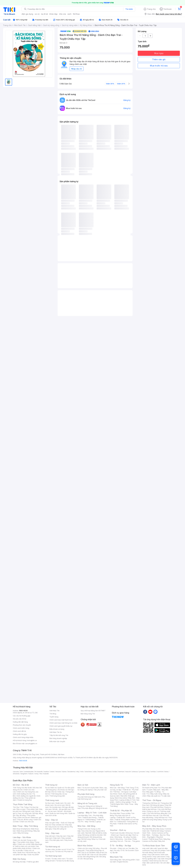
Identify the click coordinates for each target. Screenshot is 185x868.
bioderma (71, 772)
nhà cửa (63, 14)
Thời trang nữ (51, 785)
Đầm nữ (54, 788)
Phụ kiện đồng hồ (88, 808)
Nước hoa (21, 852)
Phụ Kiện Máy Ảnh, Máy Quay (153, 829)
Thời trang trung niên (57, 796)
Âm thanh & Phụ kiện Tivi (151, 788)
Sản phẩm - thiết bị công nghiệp (125, 801)
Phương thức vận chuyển (22, 725)
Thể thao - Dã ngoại (121, 792)
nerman (121, 772)
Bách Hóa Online (85, 846)
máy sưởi (146, 848)
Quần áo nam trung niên (59, 813)
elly (78, 772)
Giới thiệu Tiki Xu (56, 732)
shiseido (16, 774)
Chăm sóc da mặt (19, 840)
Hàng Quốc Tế (116, 785)
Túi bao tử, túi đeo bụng (65, 861)
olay (148, 772)
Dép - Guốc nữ (61, 823)
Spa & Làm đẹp (126, 835)
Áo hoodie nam (55, 807)
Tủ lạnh (149, 790)
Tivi (148, 794)
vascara (16, 772)
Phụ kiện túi (68, 851)
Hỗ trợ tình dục (31, 852)
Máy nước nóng (156, 794)
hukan (31, 774)
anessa (135, 772)
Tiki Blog (53, 714)
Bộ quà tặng (88, 859)
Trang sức (81, 806)
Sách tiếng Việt (115, 860)
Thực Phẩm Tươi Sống (23, 804)
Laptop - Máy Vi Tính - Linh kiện (92, 813)
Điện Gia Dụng (19, 859)
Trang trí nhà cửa (84, 829)
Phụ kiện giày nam (56, 840)
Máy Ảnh (162, 841)
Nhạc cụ (95, 839)
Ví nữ (69, 849)
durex (64, 772)
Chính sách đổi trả (19, 731)
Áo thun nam (50, 803)
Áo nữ (47, 788)
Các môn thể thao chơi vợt (157, 814)
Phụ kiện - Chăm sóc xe (119, 848)
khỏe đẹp (54, 14)
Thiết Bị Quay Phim (155, 839)
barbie (46, 772)
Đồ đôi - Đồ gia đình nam (62, 809)
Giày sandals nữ (58, 825)
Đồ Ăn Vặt (86, 855)
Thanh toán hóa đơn (117, 833)
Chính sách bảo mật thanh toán (61, 720)
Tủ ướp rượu (166, 796)
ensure (58, 772)
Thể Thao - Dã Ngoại (152, 800)
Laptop (98, 822)
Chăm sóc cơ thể (24, 844)
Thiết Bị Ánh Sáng (157, 831)
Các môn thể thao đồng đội (157, 813)
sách (69, 14)
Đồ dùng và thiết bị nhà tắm (93, 835)
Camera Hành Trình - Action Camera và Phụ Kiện (156, 833)
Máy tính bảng (23, 833)
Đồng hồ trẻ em (102, 808)
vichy (36, 774)
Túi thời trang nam (53, 856)
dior (22, 772)
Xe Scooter (130, 850)
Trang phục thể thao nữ (151, 803)
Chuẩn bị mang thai (25, 800)
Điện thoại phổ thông (25, 831)
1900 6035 (23, 761)
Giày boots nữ (54, 827)
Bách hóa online (121, 798)
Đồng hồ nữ (91, 806)
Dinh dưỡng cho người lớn (26, 796)
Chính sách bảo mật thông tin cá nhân (63, 723)
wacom (128, 772)
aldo (95, 772)
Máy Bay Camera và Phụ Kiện (156, 840)
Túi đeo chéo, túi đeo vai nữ (55, 849)
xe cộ (37, 14)
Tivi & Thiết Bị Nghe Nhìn (123, 803)
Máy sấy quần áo (154, 796)
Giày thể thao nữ (161, 818)
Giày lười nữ (64, 827)
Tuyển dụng (54, 717)
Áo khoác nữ (63, 790)
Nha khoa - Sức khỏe (124, 839)
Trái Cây (16, 807)
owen (52, 772)
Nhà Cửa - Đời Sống (86, 826)
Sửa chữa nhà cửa (88, 831)
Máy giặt (150, 792)
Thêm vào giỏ (159, 59)
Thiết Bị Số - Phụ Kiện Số (121, 811)
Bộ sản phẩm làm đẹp (26, 854)
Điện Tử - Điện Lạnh (151, 785)
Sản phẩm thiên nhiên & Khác (26, 847)
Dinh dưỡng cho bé (24, 794)
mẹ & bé (44, 14)
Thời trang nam (52, 800)
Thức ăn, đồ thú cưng (25, 820)
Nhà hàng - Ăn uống (122, 837)
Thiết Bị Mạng (90, 820)
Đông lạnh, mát (28, 811)
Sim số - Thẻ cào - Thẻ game (129, 841)
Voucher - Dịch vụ (118, 830)
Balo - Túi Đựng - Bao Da (156, 835)
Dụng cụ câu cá (153, 811)
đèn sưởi (153, 848)
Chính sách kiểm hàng (21, 728)
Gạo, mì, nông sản (25, 813)
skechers (88, 772)
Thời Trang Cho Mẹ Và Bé (22, 788)
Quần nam (60, 803)
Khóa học (129, 833)
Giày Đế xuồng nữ (60, 829)
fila (41, 774)
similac (153, 772)
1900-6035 (23, 711)
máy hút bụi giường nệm (156, 858)
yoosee (142, 772)
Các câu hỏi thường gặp (22, 716)
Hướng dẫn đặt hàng (20, 722)
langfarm (24, 774)
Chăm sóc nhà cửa (27, 822)
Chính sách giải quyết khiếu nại (61, 726)
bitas (166, 772)
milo (82, 772)
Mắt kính (98, 797)
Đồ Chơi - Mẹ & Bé (21, 785)
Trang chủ (151, 9)
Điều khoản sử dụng (57, 729)
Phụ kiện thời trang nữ (85, 797)
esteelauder (29, 772)
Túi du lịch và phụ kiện (90, 788)
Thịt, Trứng (24, 807)
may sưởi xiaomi (154, 855)
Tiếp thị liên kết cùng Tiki (59, 735)
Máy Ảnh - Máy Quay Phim (154, 826)
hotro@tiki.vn (32, 740)
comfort (160, 772)
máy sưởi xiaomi (159, 857)
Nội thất (88, 833)
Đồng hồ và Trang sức (87, 803)
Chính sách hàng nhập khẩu (23, 737)
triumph (101, 772)
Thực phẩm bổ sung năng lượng (157, 819)
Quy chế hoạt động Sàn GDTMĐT (93, 711)
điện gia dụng (27, 14)
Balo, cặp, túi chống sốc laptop (92, 789)
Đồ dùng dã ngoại (157, 805)
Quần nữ (61, 788)
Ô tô (123, 850)
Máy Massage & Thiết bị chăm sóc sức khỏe (27, 845)
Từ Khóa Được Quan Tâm (154, 846)
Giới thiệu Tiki (54, 711)
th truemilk (39, 772)
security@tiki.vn (31, 744)
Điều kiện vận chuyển (57, 741)
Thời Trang (130, 788)
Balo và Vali (83, 785)
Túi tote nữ (59, 851)
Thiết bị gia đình (33, 862)
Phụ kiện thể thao (157, 807)
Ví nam (48, 859)
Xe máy (117, 850)
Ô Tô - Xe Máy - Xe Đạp (121, 846)
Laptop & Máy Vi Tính (127, 800)
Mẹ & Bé (124, 796)
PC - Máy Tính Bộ (88, 822)
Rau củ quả (21, 809)
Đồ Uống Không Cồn (91, 857)
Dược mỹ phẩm (33, 855)
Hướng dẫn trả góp (20, 734)
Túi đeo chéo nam (58, 859)
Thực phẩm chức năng (25, 842)
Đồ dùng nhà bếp (19, 862)
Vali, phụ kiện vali (100, 790)
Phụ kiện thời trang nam (91, 798)
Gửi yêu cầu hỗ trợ (19, 719)
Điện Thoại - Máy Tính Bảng (25, 826)
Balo (79, 788)
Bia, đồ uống (21, 815)
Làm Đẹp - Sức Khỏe (22, 837)
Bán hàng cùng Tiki (88, 714)
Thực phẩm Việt (32, 809)
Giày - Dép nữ (51, 820)
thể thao (76, 14)
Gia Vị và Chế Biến (89, 852)
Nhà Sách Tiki (116, 857)
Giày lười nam (50, 836)
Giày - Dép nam (52, 833)
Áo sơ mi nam (60, 805)
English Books (123, 862)
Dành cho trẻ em (24, 818)
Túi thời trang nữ (53, 847)
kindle (115, 772)
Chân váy (61, 792)
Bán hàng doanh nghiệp (58, 738)
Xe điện (132, 848)
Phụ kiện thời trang (86, 794)
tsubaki (46, 774)
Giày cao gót (50, 823)
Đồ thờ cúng (86, 839)
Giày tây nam (61, 836)
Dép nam (57, 838)
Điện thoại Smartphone (21, 829)
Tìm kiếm (129, 9)
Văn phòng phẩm (129, 860)
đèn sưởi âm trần (153, 863)
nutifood (108, 772)
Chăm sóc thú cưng (85, 848)
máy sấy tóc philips (158, 850)
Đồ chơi (36, 788)
